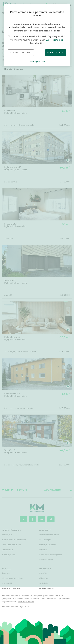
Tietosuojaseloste (36, 61)
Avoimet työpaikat (47, 588)
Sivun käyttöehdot (26, 602)
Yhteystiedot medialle (11, 588)
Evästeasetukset (54, 40)
